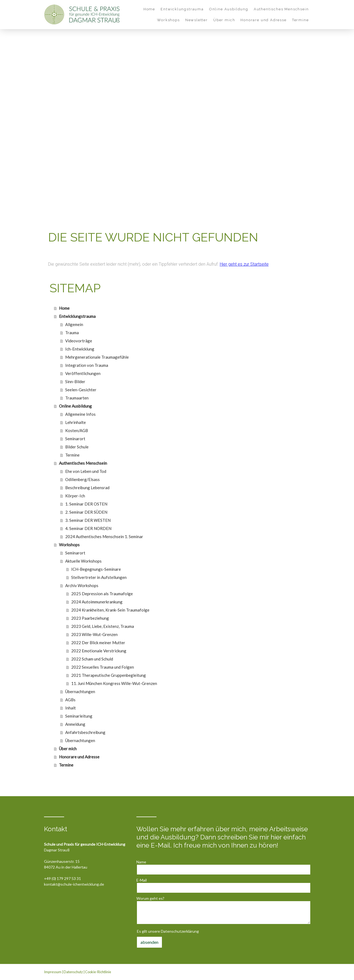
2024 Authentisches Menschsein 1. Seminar (104, 536)
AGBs (70, 700)
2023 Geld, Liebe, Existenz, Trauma (103, 626)
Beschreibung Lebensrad (87, 488)
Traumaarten (77, 398)
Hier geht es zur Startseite (244, 264)
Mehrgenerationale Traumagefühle (97, 357)
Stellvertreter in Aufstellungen (99, 577)
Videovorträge (79, 341)
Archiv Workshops (82, 585)
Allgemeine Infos (80, 414)
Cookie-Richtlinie (98, 972)
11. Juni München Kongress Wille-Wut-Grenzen (114, 683)
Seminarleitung (79, 716)
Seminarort (75, 439)
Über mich (224, 20)
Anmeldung (75, 724)
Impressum (53, 972)
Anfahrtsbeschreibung (85, 732)
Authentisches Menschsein (281, 9)
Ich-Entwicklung (80, 349)
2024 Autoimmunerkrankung (97, 602)
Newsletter (197, 20)
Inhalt (71, 708)
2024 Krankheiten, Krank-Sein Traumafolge (110, 610)
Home (149, 9)
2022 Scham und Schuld (92, 659)
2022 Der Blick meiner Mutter (98, 643)
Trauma (72, 333)
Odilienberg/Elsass (82, 479)
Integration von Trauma (87, 365)
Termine (300, 20)
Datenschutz (73, 972)
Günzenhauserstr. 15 (62, 861)
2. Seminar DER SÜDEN (86, 512)
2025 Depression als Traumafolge (102, 594)
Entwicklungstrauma (182, 9)
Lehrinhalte (76, 422)
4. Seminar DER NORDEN (88, 528)
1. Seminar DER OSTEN (86, 504)
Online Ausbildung (229, 9)
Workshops (168, 20)
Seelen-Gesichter (81, 390)
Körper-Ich (75, 496)
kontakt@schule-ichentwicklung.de (74, 884)
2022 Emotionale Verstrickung (99, 651)
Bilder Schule (77, 447)
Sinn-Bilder (75, 382)
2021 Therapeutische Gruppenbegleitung (109, 675)
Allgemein (74, 324)
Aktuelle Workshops (83, 561)
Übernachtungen (80, 691)
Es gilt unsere (168, 931)
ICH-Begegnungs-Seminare (96, 569)
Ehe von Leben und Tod (86, 471)
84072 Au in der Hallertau (66, 867)
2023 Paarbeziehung (90, 618)
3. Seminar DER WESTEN (88, 520)
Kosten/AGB (77, 430)
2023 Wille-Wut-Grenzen (94, 634)
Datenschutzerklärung (180, 931)
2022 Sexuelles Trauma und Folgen (103, 667)
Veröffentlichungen (83, 373)
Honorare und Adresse (263, 20)
